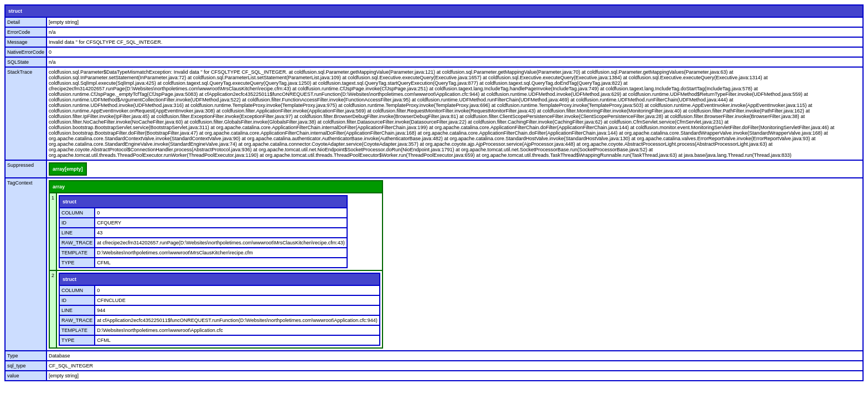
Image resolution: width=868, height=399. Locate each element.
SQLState (18, 62)
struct (15, 11)
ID (64, 223)
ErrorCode (19, 32)
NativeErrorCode (26, 52)
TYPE (68, 263)
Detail (14, 22)
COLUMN (72, 213)
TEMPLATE (74, 253)
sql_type (17, 366)
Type (13, 356)
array (59, 187)
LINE (67, 233)
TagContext (20, 183)
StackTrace (20, 72)
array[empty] (68, 169)
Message (17, 42)
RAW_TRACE (77, 243)
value (13, 376)
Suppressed (20, 165)
